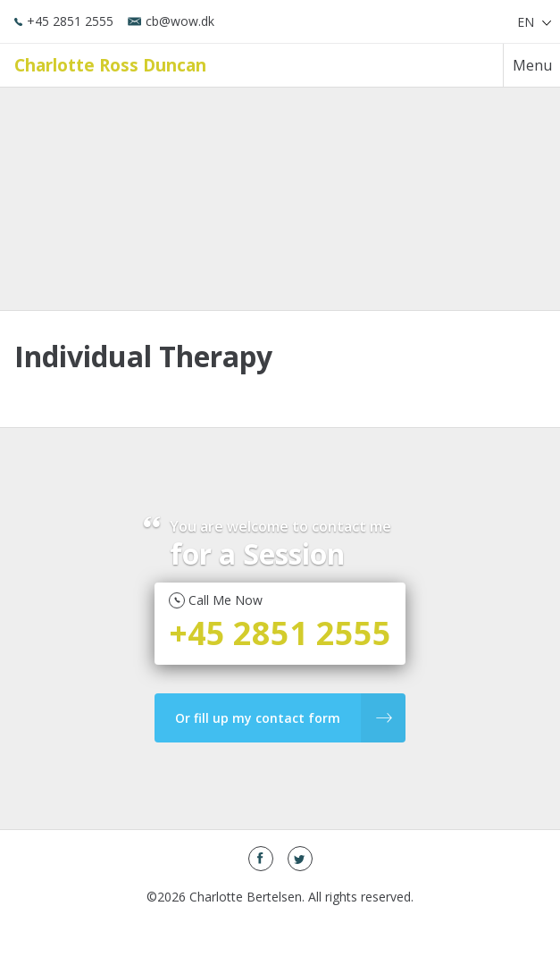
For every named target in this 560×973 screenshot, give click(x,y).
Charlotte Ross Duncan (110, 65)
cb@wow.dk (171, 21)
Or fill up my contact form (284, 718)
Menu (532, 65)
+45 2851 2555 (64, 21)
